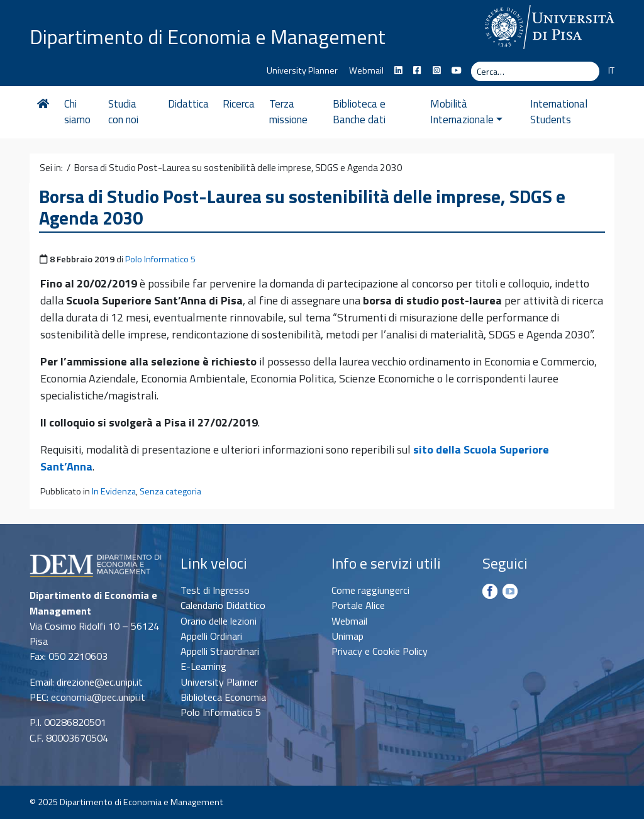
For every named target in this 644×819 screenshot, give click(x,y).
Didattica (188, 104)
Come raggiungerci (370, 590)
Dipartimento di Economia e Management (208, 36)
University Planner (302, 70)
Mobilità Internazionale (466, 112)
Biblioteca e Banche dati (359, 112)
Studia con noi (123, 112)
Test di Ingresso (215, 590)
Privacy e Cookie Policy (380, 651)
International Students (559, 112)
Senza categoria (170, 491)
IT (611, 70)
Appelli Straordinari (220, 651)
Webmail (366, 70)
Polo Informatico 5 (160, 259)
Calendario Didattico (223, 605)
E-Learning (203, 666)
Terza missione (288, 112)
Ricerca (239, 104)
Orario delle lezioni (219, 621)
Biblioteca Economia (223, 697)
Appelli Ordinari (211, 636)
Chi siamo (77, 112)
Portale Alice (358, 605)
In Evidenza (114, 491)
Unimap (347, 636)
